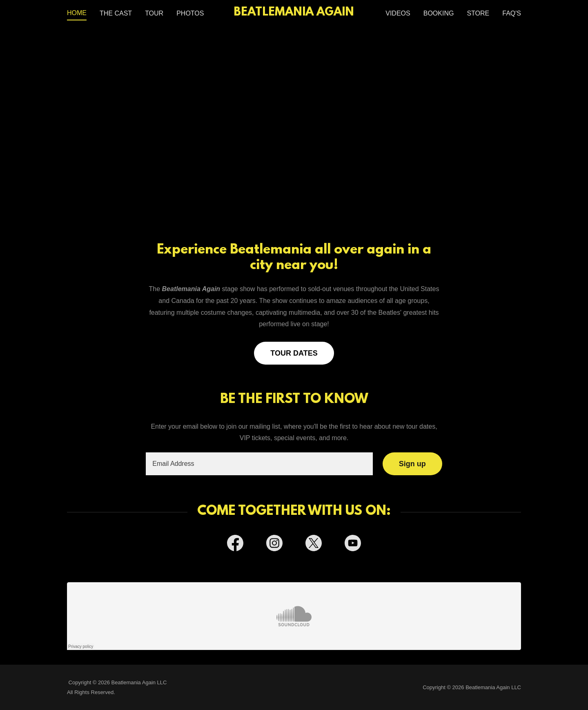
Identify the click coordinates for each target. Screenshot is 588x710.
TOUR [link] (154, 13)
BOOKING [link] (439, 13)
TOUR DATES (294, 353)
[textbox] (259, 464)
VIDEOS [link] (398, 13)
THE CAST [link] (116, 13)
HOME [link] (77, 13)
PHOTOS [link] (190, 13)
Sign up (412, 464)
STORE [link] (478, 13)
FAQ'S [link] (512, 13)
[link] (294, 13)
